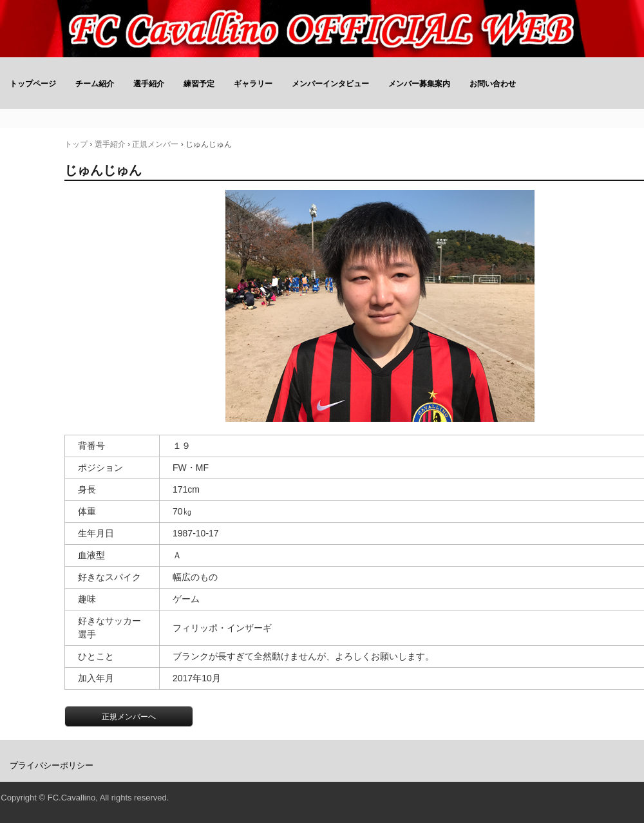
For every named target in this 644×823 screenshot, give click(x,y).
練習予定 (199, 84)
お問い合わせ (493, 84)
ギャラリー (253, 84)
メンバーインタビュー (330, 84)
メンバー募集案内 (419, 84)
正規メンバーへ (129, 717)
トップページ (33, 84)
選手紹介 (149, 84)
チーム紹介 (95, 84)
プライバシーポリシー (52, 765)
